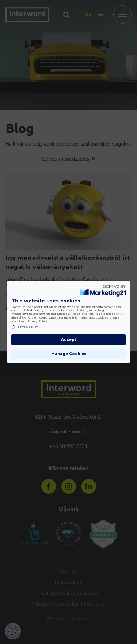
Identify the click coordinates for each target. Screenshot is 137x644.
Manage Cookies (69, 354)
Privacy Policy (24, 327)
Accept (68, 340)
